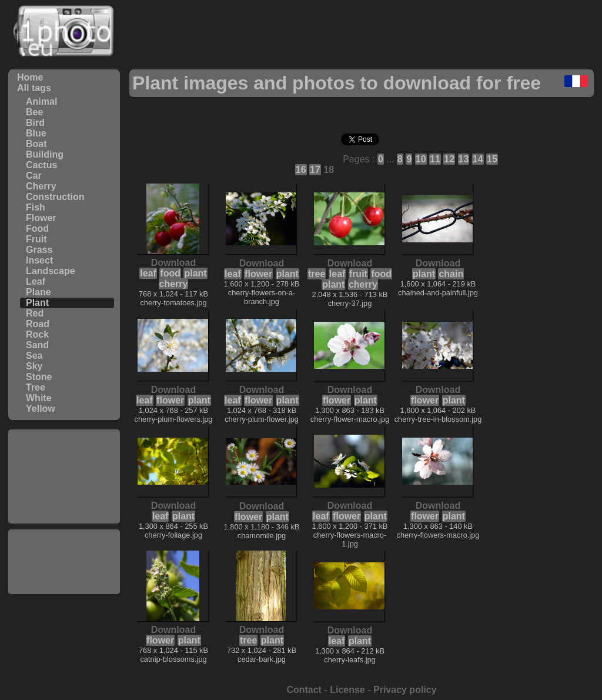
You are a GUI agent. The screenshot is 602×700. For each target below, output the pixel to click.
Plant (37, 303)
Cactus (41, 165)
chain (451, 274)
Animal (41, 101)
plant (195, 273)
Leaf (36, 281)
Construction (55, 197)
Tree (36, 387)
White (39, 398)
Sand (37, 345)
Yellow (41, 409)
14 (478, 159)
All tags (34, 88)
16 (301, 170)
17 (315, 170)
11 (435, 159)
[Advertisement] (64, 476)
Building (45, 154)
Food (37, 229)
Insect (39, 260)
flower (258, 274)
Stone (39, 377)
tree (317, 274)
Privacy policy (405, 690)
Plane (39, 292)
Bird (35, 123)
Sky (34, 366)
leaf (148, 273)
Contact (304, 690)
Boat (36, 144)
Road (38, 324)
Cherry (41, 186)
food (170, 273)
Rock (37, 334)
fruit (358, 274)
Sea (34, 356)
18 (329, 170)
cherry (174, 284)
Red (35, 313)
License (347, 690)
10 (421, 159)
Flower (41, 218)
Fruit (36, 239)
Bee (34, 112)
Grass (39, 250)
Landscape (51, 271)
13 (464, 159)
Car (34, 176)
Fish (36, 207)
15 (492, 159)
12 (449, 159)
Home (30, 77)
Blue (36, 133)
